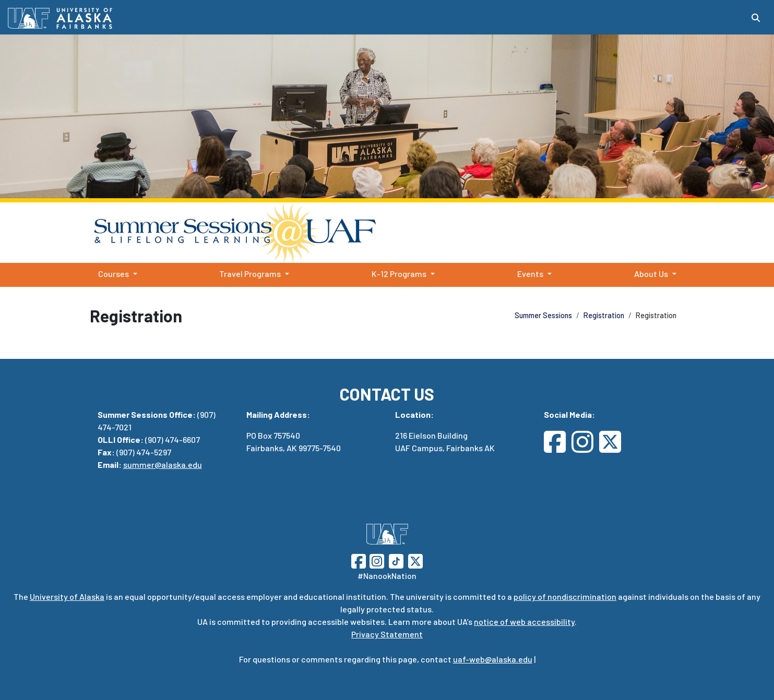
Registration (604, 315)
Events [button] (530, 274)
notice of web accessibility (524, 621)
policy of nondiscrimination (565, 596)
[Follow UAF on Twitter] (415, 560)
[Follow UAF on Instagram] (376, 560)
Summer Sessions (590, 233)
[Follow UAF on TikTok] (396, 560)
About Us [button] (651, 274)
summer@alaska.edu (163, 464)
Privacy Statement (387, 634)
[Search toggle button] (756, 18)
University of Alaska (67, 596)
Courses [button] (114, 274)
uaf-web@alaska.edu (493, 659)
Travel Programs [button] (250, 274)
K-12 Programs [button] (399, 274)
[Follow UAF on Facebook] (359, 560)
